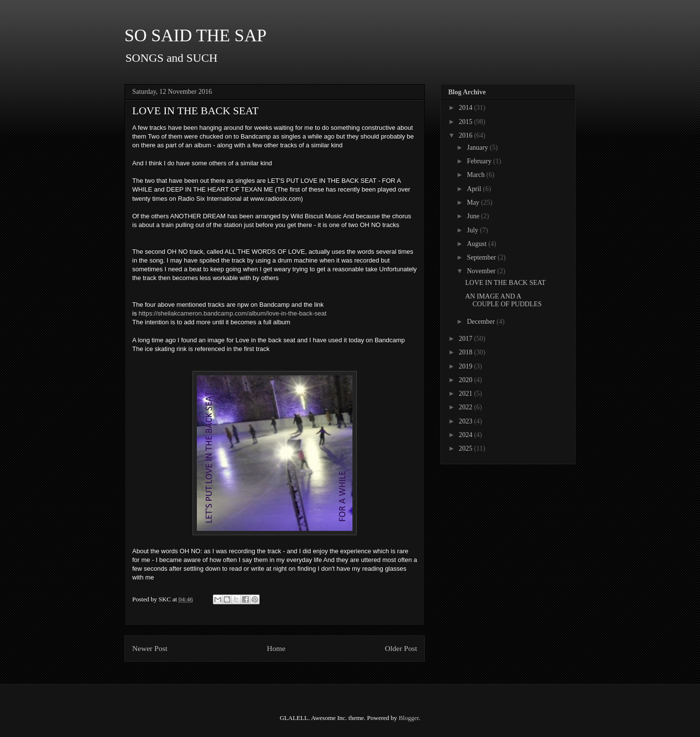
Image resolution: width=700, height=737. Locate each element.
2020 (467, 380)
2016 (467, 135)
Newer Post (150, 648)
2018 (467, 352)
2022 (467, 407)
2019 (467, 366)
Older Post (401, 648)
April (475, 189)
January (478, 148)
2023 (467, 421)
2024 (467, 435)
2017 (467, 339)
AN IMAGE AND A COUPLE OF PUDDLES (503, 300)
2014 (467, 108)
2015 (467, 122)
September (482, 257)
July (473, 230)
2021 (467, 394)
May (474, 202)
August (477, 244)
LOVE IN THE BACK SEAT (505, 283)
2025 (467, 448)
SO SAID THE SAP (195, 35)
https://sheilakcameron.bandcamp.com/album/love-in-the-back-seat (233, 313)
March (476, 175)
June (474, 216)
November (482, 271)
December (481, 322)
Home (276, 648)
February (480, 161)
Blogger (409, 718)
